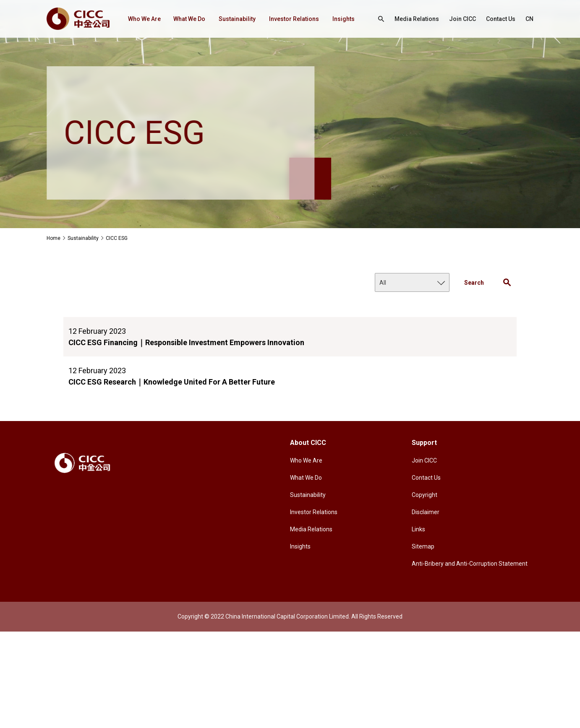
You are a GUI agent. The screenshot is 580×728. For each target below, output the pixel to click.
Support (424, 443)
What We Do (176, 19)
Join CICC (459, 19)
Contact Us (499, 19)
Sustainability (226, 19)
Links (418, 529)
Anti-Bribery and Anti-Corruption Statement (470, 564)
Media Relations (410, 19)
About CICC (308, 443)
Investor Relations (285, 19)
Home (54, 238)
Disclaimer (426, 512)
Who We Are (128, 19)
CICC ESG (117, 238)
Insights (121, 57)
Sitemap (423, 546)
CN (374, 57)
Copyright (425, 495)
